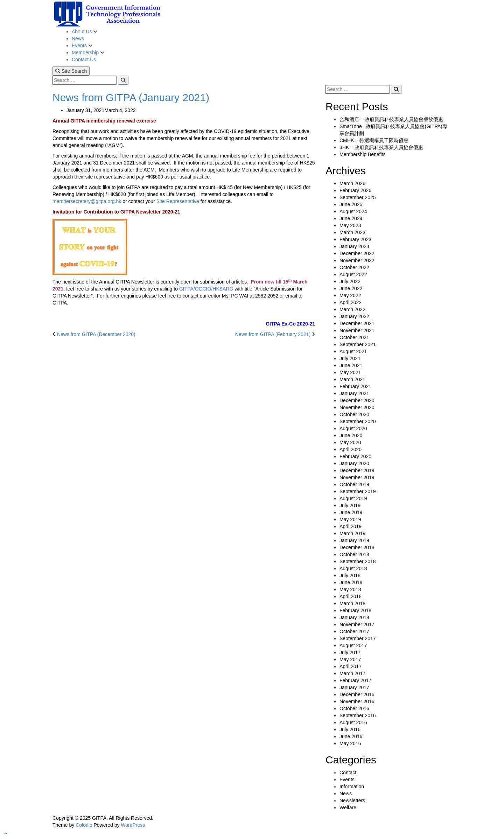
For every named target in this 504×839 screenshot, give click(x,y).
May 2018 (350, 589)
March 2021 (352, 379)
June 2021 (351, 365)
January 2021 (354, 393)
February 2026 (355, 190)
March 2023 (352, 232)
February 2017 (355, 680)
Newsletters (352, 800)
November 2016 (357, 701)
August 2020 (353, 428)
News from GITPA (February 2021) (273, 334)
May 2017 (350, 659)
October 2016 (354, 708)
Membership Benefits (363, 154)
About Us (82, 32)
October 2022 (354, 267)
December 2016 (357, 694)
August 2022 (353, 274)
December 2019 (357, 470)
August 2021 (353, 351)
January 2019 (354, 540)
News (78, 39)
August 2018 (353, 568)
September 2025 (358, 197)
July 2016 (350, 729)
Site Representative (178, 201)
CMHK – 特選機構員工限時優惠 (374, 140)
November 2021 (357, 330)
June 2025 (351, 204)
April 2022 (351, 302)
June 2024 (351, 218)
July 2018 (350, 575)
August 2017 (353, 645)
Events (80, 46)
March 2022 (352, 309)
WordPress (133, 825)
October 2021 (354, 337)
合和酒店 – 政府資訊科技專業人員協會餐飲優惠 (391, 119)
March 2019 (352, 533)
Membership (86, 53)
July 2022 (350, 281)
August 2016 (353, 722)
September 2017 (358, 638)
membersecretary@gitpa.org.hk (87, 201)
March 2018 (352, 603)
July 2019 (350, 505)
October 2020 (354, 414)
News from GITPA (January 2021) (131, 97)
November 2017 (357, 624)
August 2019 (353, 498)
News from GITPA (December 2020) (96, 334)
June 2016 (351, 736)
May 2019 (350, 519)
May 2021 (350, 372)
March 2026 (352, 183)
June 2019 (351, 512)
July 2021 (350, 358)
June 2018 (351, 582)
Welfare (348, 807)
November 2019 (357, 477)
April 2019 (351, 526)
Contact (348, 772)
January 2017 (354, 687)
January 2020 (354, 463)
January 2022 (354, 316)
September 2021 (358, 344)
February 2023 (355, 239)
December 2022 (357, 253)
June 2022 (351, 288)
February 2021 (355, 386)
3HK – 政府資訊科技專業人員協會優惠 (381, 147)
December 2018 (357, 547)
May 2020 (350, 442)
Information (352, 786)
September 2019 (358, 491)
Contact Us (84, 60)
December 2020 (357, 400)
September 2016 (358, 715)
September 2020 (358, 421)
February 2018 (355, 610)
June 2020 (351, 435)
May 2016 (350, 743)
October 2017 (354, 631)
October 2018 (354, 554)
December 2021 (357, 323)
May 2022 (350, 295)
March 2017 (352, 673)
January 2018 (354, 617)
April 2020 (351, 449)
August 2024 (353, 211)
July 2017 (350, 652)
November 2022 (357, 260)
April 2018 (351, 596)
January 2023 (354, 246)
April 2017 (351, 666)
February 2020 (355, 456)
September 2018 (358, 561)
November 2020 (357, 407)
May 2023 (350, 225)
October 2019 (354, 484)
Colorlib (84, 825)
